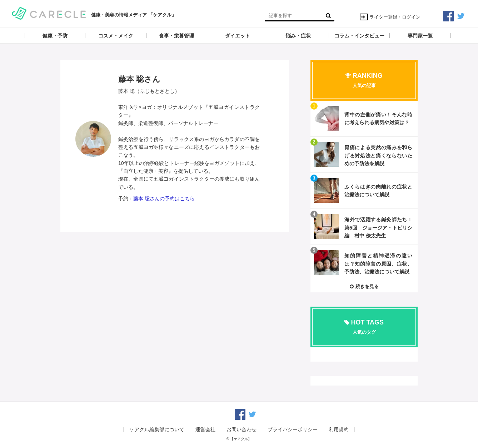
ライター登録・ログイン (390, 17)
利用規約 (339, 429)
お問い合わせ (242, 429)
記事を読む (364, 119)
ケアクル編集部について (157, 429)
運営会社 (205, 429)
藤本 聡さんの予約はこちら (164, 198)
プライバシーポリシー (293, 429)
